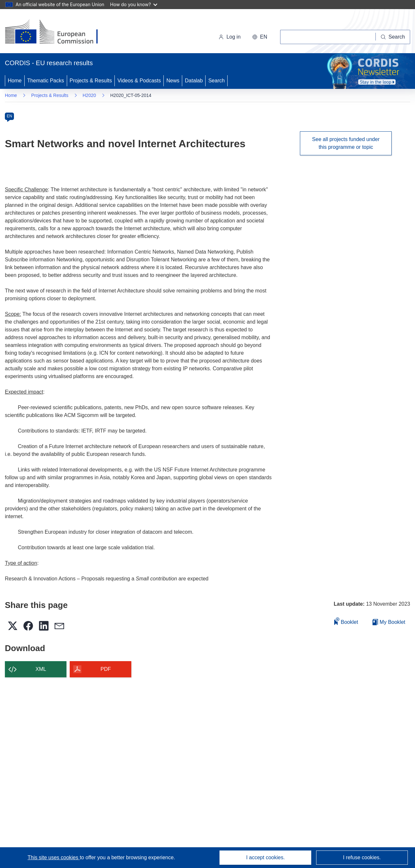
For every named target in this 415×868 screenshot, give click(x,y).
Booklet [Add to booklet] (346, 621)
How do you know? (134, 4)
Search (216, 81)
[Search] (393, 37)
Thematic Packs (46, 81)
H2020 (89, 95)
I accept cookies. (265, 857)
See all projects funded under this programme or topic (346, 143)
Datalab (194, 81)
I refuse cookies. (362, 857)
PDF (106, 669)
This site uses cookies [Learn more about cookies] (54, 857)
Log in (230, 37)
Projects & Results (91, 81)
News (173, 81)
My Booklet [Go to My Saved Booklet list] (389, 622)
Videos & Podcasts (139, 81)
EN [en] (10, 116)
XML (41, 669)
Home (15, 81)
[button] (260, 37)
